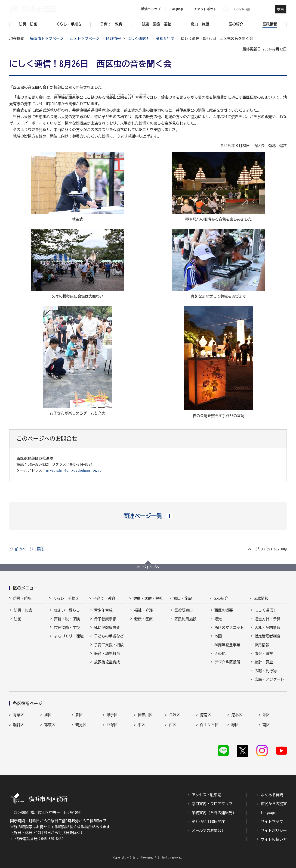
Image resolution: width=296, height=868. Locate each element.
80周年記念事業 (227, 645)
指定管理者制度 (267, 636)
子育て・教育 (104, 598)
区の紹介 (221, 598)
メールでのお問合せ (208, 831)
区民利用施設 (185, 619)
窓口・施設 (183, 598)
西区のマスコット (229, 628)
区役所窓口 (184, 610)
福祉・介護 (143, 610)
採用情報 (262, 645)
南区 (266, 725)
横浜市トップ (151, 9)
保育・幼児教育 (107, 653)
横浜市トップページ (47, 38)
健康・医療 (143, 619)
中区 (142, 725)
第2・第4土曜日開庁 (208, 821)
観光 (218, 619)
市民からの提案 (274, 804)
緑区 (235, 725)
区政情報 (113, 38)
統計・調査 (264, 662)
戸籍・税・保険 (67, 619)
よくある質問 (272, 795)
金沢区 (174, 715)
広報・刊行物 (265, 671)
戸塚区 (112, 725)
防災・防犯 (22, 598)
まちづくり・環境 (69, 636)
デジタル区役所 (227, 662)
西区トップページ (85, 38)
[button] (148, 516)
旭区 (48, 715)
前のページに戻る (30, 549)
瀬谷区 (18, 725)
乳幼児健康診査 (107, 628)
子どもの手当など (109, 636)
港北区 (237, 715)
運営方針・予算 (267, 619)
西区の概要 (224, 610)
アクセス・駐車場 (207, 795)
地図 (218, 636)
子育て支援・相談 (109, 645)
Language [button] (177, 9)
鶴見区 (81, 725)
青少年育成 (103, 610)
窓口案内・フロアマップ (212, 804)
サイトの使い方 (274, 839)
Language (268, 813)
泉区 (79, 715)
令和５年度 (165, 38)
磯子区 (112, 715)
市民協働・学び (67, 628)
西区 (173, 725)
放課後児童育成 (107, 662)
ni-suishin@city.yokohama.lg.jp (74, 470)
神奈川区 (145, 715)
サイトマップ (272, 821)
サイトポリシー (274, 831)
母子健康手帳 (105, 619)
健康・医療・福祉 (148, 598)
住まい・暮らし (67, 610)
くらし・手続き (66, 598)
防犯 (18, 619)
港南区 (206, 715)
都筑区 (50, 725)
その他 (220, 653)
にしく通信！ (138, 38)
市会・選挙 (264, 653)
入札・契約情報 (267, 628)
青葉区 (18, 715)
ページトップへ (148, 567)
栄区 (266, 715)
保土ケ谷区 (209, 725)
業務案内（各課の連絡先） (214, 813)
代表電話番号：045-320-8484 (39, 839)
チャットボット (205, 9)
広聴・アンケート (269, 679)
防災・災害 (23, 610)
